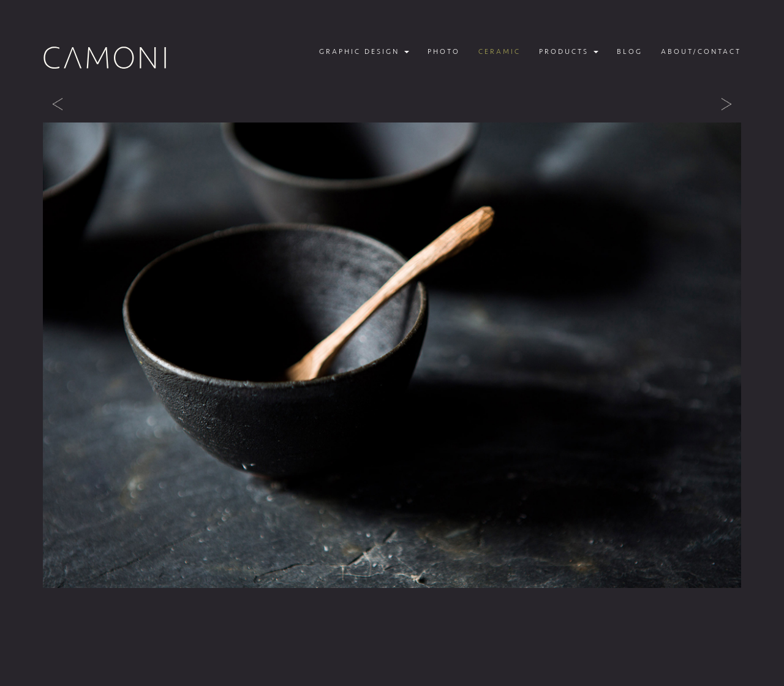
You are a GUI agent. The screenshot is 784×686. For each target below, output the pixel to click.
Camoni (106, 58)
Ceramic (499, 52)
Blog (630, 52)
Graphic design (364, 52)
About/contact (701, 52)
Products (569, 52)
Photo (444, 52)
